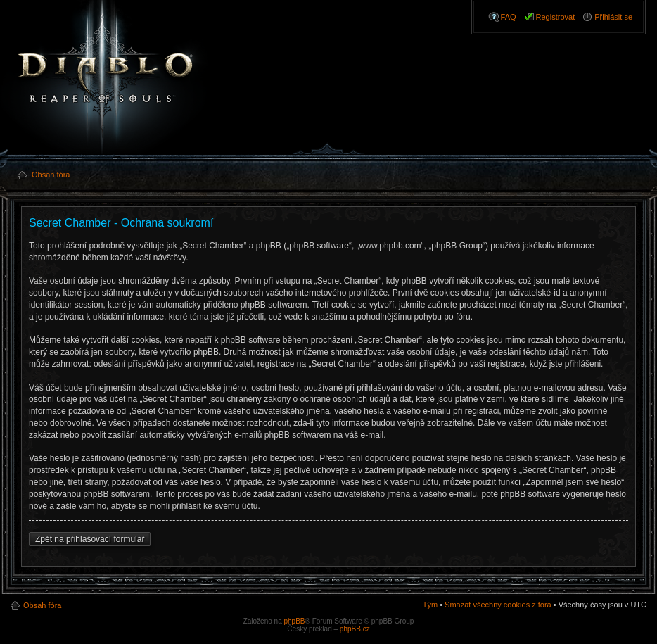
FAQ (509, 17)
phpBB (294, 621)
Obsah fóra (42, 605)
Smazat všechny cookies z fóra (498, 605)
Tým (430, 605)
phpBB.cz (355, 629)
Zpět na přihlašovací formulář (90, 539)
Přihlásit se (613, 17)
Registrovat (556, 17)
